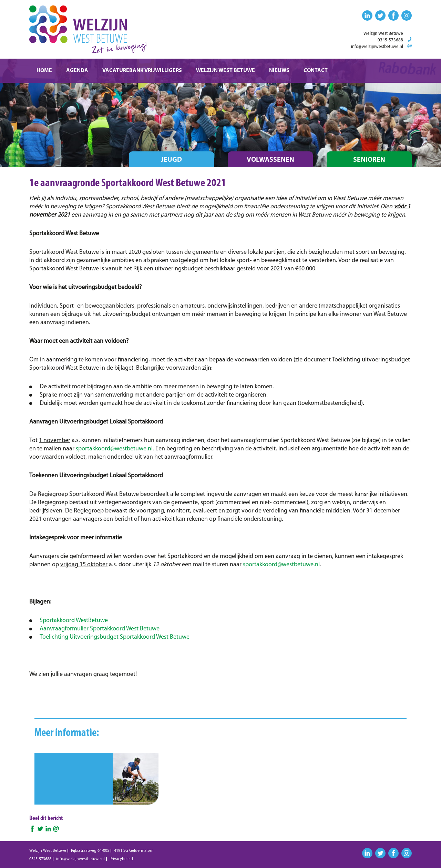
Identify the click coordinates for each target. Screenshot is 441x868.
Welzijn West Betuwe (225, 71)
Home (44, 71)
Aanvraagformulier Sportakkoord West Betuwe (100, 629)
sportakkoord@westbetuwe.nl (114, 449)
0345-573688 (390, 40)
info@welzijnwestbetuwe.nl (377, 47)
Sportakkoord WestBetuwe (74, 621)
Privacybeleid (121, 859)
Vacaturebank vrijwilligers (142, 71)
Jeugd (171, 160)
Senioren (369, 160)
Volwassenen (270, 160)
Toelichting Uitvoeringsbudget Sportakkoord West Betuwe (115, 637)
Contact (316, 71)
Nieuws (279, 71)
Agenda (77, 71)
